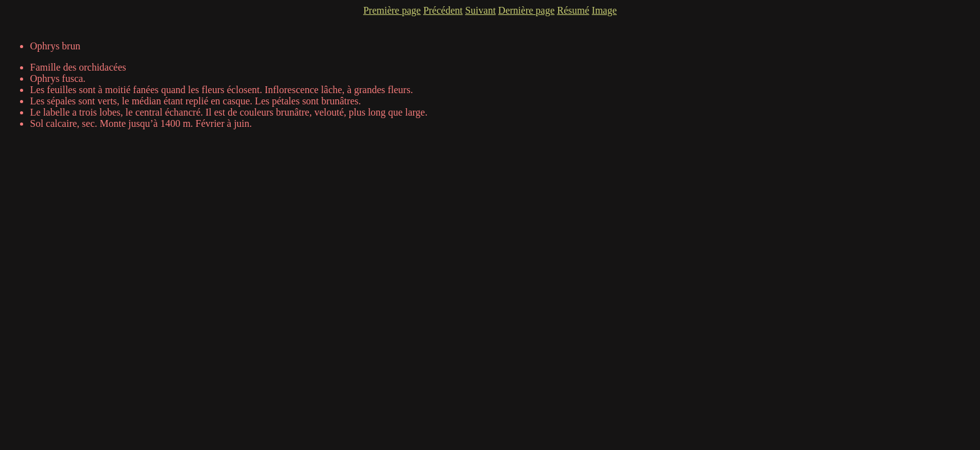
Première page (392, 10)
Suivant (480, 10)
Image (604, 10)
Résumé (573, 10)
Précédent (443, 10)
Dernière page (526, 10)
